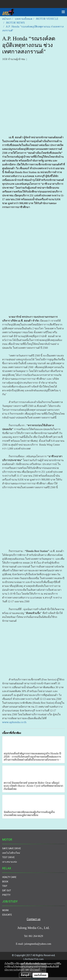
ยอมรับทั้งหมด (40, 975)
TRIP (5, 886)
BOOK (5, 882)
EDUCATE (7, 915)
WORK (5, 910)
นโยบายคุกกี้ (35, 970)
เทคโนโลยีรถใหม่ (11, 853)
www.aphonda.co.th (14, 722)
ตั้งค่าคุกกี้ (25, 975)
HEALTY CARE (9, 877)
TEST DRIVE (8, 857)
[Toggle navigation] (63, 12)
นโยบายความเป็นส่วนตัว (15, 970)
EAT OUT (7, 890)
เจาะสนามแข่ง (10, 862)
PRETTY (6, 895)
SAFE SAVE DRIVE (11, 848)
